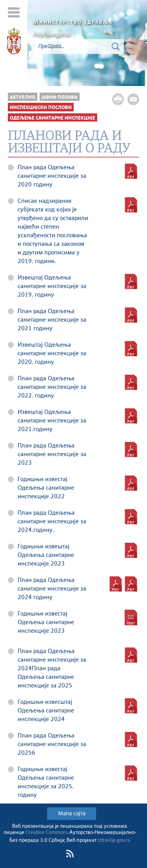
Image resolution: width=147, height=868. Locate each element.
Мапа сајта (72, 814)
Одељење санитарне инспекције (53, 118)
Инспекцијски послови (41, 108)
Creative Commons (47, 833)
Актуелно (23, 98)
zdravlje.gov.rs (114, 840)
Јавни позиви (60, 98)
